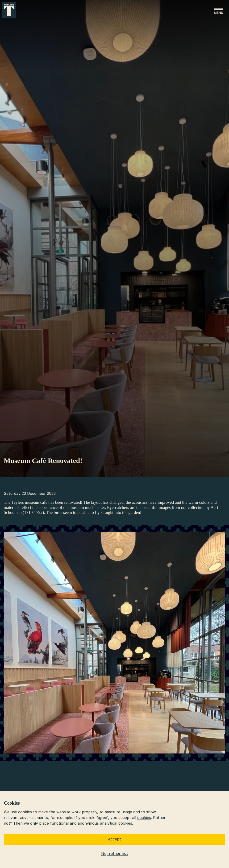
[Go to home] (9, 10)
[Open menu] (219, 10)
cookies (144, 818)
